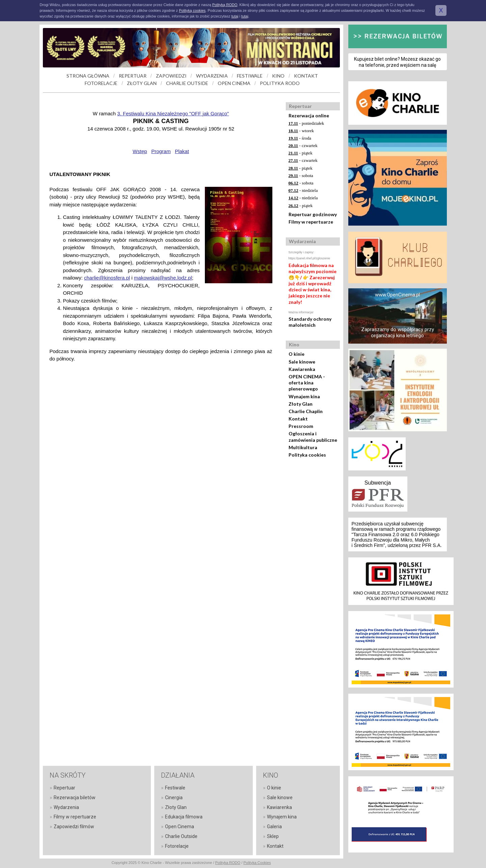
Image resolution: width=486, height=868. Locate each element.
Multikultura (303, 447)
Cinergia (174, 798)
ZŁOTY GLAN (142, 83)
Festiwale (175, 788)
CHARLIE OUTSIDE (187, 83)
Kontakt (298, 419)
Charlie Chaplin (306, 411)
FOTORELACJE (101, 83)
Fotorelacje (177, 846)
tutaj (235, 16)
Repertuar (64, 788)
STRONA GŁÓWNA (88, 76)
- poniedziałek (306, 123)
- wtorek (301, 131)
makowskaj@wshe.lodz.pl (163, 278)
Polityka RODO (228, 863)
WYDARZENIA (212, 76)
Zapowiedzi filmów (74, 827)
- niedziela (303, 190)
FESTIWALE (250, 76)
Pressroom (301, 426)
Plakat (182, 151)
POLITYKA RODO (280, 83)
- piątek (301, 153)
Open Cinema (180, 827)
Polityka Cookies (257, 863)
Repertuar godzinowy (313, 214)
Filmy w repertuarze (311, 222)
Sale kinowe (302, 362)
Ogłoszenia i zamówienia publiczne (313, 437)
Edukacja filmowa (184, 817)
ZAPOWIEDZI (171, 76)
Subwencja (378, 483)
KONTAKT (306, 76)
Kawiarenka (302, 369)
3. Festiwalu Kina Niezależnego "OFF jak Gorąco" (173, 113)
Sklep (273, 836)
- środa (300, 138)
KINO (278, 76)
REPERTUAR (133, 76)
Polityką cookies (192, 10)
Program (161, 151)
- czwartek (303, 146)
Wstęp (140, 151)
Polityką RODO (225, 5)
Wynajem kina (304, 396)
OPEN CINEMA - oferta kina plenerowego (307, 383)
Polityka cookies (307, 455)
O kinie (296, 354)
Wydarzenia (66, 807)
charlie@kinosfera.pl (107, 278)
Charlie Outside (181, 836)
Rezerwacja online (309, 115)
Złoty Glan (301, 404)
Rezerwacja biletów (75, 798)
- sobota (301, 176)
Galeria (274, 827)
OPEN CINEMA (234, 83)
